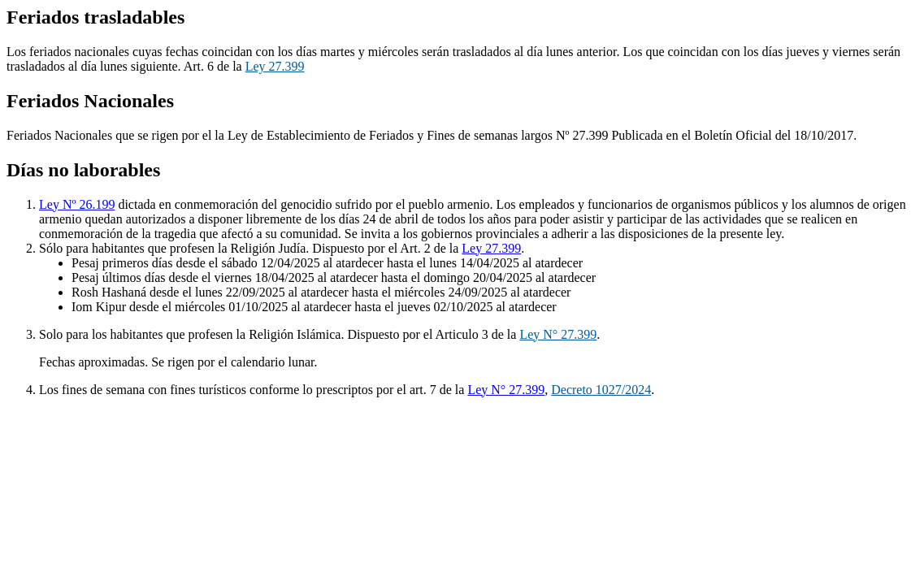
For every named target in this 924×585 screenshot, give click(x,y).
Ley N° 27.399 (558, 334)
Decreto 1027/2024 (601, 390)
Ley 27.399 (275, 66)
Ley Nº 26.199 (77, 204)
